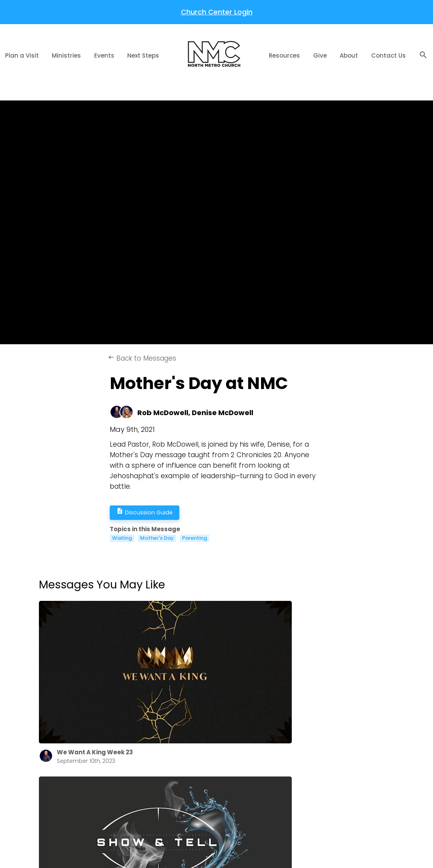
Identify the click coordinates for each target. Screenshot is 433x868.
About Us (114, 753)
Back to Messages (142, 358)
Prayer (187, 763)
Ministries (66, 55)
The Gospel (194, 753)
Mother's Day (157, 538)
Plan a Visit (22, 55)
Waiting (122, 538)
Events (104, 55)
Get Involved (196, 784)
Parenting (195, 538)
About (349, 55)
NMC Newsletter (124, 774)
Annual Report (121, 763)
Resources (284, 55)
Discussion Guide (151, 513)
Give (320, 55)
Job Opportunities (126, 784)
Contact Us (388, 55)
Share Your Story (202, 795)
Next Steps (143, 55)
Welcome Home (201, 774)
